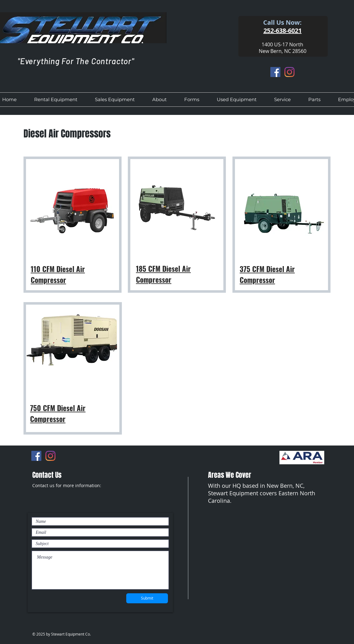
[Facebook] (275, 72)
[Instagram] (289, 72)
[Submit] (147, 598)
